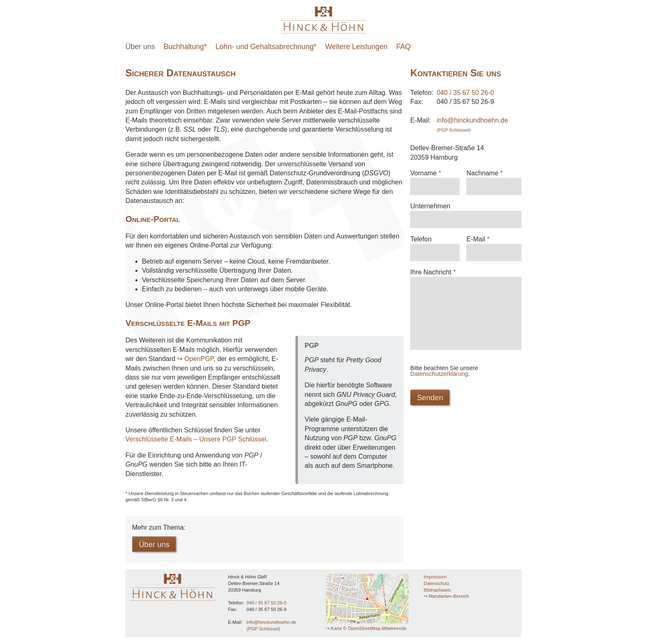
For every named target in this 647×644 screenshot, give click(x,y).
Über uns (140, 47)
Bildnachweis (437, 590)
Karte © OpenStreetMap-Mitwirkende (369, 629)
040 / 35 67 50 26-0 (465, 93)
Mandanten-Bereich (449, 597)
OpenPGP (199, 359)
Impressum (435, 578)
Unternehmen (430, 206)
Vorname (426, 173)
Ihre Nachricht (433, 272)
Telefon (421, 239)
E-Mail (478, 239)
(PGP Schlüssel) (453, 130)
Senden (431, 410)
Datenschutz (437, 584)
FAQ (403, 47)
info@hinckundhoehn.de (472, 120)
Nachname (484, 173)
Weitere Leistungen (356, 47)
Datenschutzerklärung (439, 386)
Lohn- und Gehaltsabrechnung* (266, 47)
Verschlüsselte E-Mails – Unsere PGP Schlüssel (196, 439)
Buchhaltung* (185, 47)
